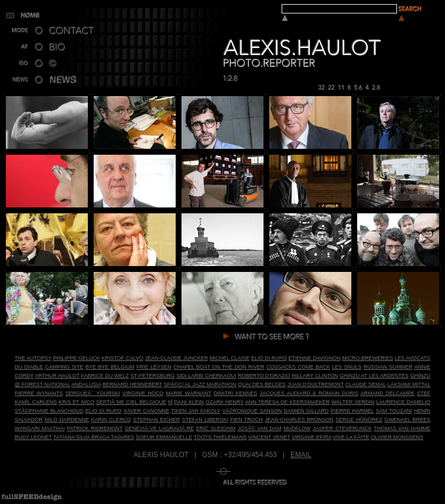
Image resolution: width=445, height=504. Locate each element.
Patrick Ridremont (95, 428)
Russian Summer (388, 367)
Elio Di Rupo (269, 358)
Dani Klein (189, 402)
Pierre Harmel (352, 411)
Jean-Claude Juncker (177, 358)
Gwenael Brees (407, 420)
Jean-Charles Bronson (299, 420)
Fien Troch (247, 420)
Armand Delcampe (387, 393)
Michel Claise (230, 358)
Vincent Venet (269, 437)
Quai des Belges (262, 384)
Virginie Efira (311, 437)
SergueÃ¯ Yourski (93, 393)
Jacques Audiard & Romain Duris (309, 393)
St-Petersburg (153, 376)
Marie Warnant (189, 393)
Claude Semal (366, 384)
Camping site (64, 367)
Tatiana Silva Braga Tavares (94, 437)
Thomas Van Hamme (402, 428)
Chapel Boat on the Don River (219, 367)
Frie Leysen (154, 367)
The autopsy (33, 358)
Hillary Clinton (315, 376)
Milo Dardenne (67, 420)
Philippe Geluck (77, 358)
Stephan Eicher (156, 420)
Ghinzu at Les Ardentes (374, 376)
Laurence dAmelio (403, 402)
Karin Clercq (111, 420)
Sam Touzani (394, 411)
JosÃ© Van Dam (260, 428)
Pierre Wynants (39, 393)
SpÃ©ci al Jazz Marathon (200, 384)
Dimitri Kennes (236, 393)
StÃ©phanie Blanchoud (49, 411)
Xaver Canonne (146, 411)
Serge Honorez (359, 420)
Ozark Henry (225, 402)
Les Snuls (347, 367)
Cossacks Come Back (298, 367)
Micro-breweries (367, 358)
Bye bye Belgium (110, 367)
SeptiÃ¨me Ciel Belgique (131, 402)
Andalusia (86, 384)
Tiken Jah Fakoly (196, 411)
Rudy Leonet (33, 437)
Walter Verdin (353, 402)
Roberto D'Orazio (264, 376)
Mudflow (297, 428)
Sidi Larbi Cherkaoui (206, 376)
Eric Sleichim (216, 428)
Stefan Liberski (205, 420)
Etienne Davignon (315, 358)
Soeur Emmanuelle (164, 437)
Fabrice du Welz (105, 376)
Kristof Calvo (122, 358)
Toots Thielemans (220, 437)
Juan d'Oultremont (316, 384)
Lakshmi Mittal (409, 384)
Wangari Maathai (40, 428)
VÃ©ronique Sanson (252, 411)
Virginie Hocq (143, 393)
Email (301, 455)
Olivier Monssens (397, 437)
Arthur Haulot (57, 376)
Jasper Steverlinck (342, 428)
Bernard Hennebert (132, 384)
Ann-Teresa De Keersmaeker (287, 402)
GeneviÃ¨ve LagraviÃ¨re (159, 428)
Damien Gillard (307, 411)
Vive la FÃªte (351, 437)
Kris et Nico (76, 402)
